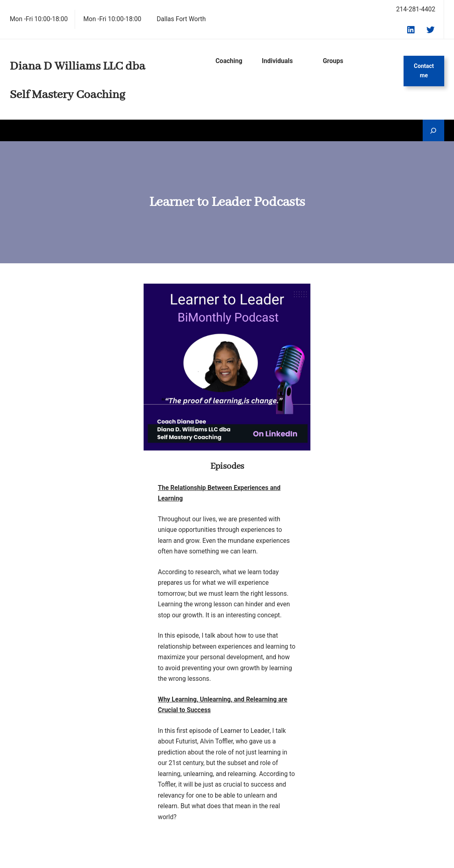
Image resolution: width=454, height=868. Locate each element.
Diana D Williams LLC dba (77, 67)
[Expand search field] (433, 130)
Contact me (424, 71)
